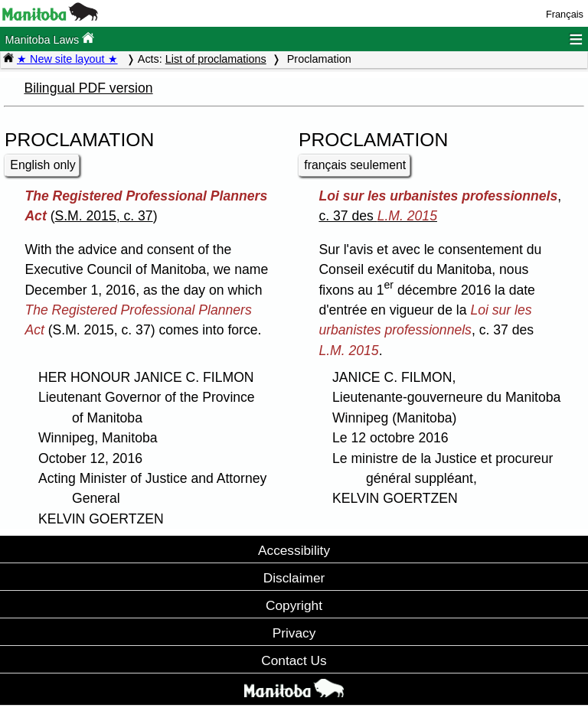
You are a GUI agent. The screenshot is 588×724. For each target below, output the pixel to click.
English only (42, 165)
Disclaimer (294, 578)
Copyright (294, 605)
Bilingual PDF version (88, 88)
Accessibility (294, 550)
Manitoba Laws (49, 39)
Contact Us (294, 660)
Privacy (294, 633)
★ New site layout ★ (67, 59)
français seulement (355, 165)
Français (565, 14)
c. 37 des (378, 216)
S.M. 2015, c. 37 (104, 216)
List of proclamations (216, 59)
